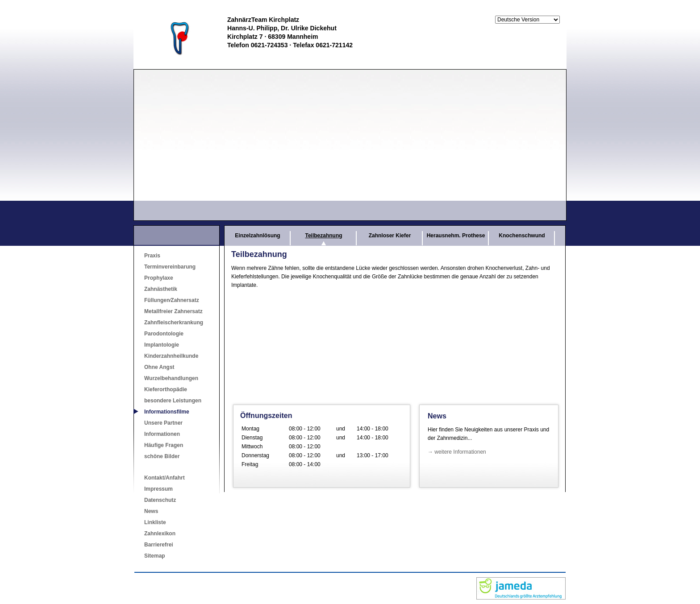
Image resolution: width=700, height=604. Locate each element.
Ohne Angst (159, 367)
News (151, 511)
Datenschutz (160, 500)
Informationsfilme (167, 412)
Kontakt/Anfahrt (165, 478)
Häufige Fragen (164, 445)
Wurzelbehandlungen (171, 378)
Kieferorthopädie (166, 389)
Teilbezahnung (323, 236)
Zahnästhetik (161, 289)
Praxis (152, 256)
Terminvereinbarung (170, 267)
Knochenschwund (522, 236)
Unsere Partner (163, 423)
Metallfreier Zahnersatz (173, 311)
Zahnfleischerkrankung (174, 323)
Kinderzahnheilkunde (171, 356)
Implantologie (162, 345)
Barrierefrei (159, 545)
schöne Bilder (162, 456)
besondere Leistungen (173, 401)
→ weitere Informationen (457, 452)
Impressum (158, 489)
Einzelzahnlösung (257, 236)
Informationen (162, 434)
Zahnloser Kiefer (390, 236)
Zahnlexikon (160, 534)
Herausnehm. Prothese (456, 236)
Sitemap (155, 556)
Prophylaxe (159, 278)
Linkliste (155, 522)
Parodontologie (164, 334)
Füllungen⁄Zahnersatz (172, 300)
